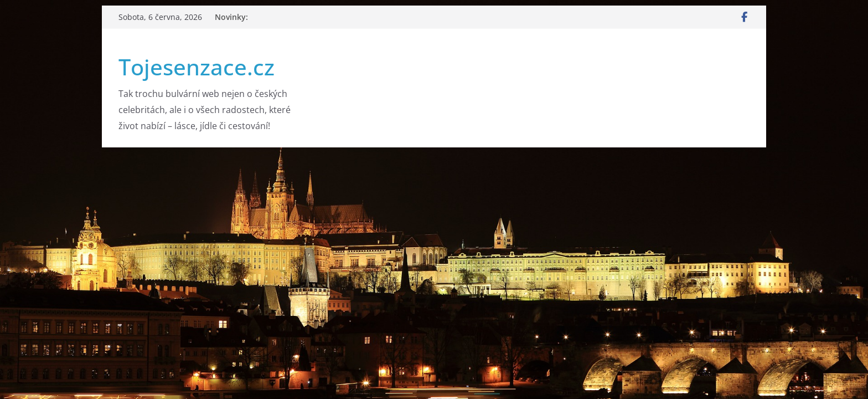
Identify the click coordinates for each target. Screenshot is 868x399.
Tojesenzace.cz (197, 67)
